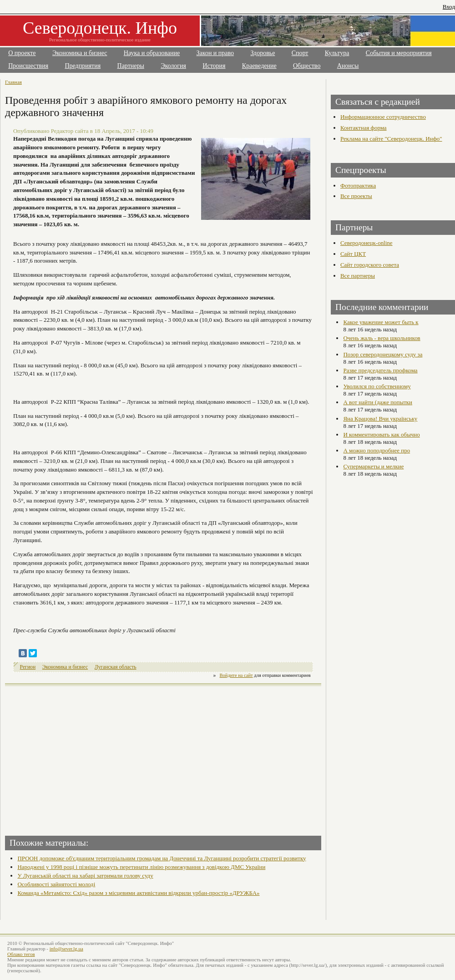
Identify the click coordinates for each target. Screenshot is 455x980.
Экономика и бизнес (80, 53)
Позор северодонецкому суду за (383, 354)
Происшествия (28, 66)
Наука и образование (152, 53)
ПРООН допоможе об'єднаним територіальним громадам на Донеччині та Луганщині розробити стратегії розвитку (162, 858)
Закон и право (215, 53)
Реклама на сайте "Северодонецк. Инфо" (391, 139)
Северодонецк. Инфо (100, 28)
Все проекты (356, 196)
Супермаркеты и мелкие (373, 466)
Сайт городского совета (370, 265)
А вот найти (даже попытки (378, 402)
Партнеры (131, 66)
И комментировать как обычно (381, 434)
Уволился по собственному (377, 386)
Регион (28, 667)
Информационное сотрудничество (383, 117)
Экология (173, 66)
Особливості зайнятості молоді (56, 884)
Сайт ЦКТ (353, 254)
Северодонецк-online (367, 243)
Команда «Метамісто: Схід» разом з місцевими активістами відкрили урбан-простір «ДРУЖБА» (138, 893)
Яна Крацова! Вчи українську (380, 419)
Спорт (300, 53)
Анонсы (348, 66)
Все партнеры (358, 276)
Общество (307, 66)
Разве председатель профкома (380, 370)
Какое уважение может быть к (381, 322)
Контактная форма (364, 128)
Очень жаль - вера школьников (382, 338)
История (214, 66)
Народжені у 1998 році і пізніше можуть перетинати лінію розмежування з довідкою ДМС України (141, 867)
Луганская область (116, 667)
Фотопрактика (358, 185)
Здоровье (263, 53)
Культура (337, 53)
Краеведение (259, 66)
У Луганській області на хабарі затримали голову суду (85, 876)
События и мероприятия (399, 53)
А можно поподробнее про (377, 450)
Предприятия (83, 66)
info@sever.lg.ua (66, 949)
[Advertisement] (85, 758)
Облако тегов (21, 954)
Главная (13, 82)
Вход (449, 7)
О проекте (22, 53)
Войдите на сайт (236, 675)
